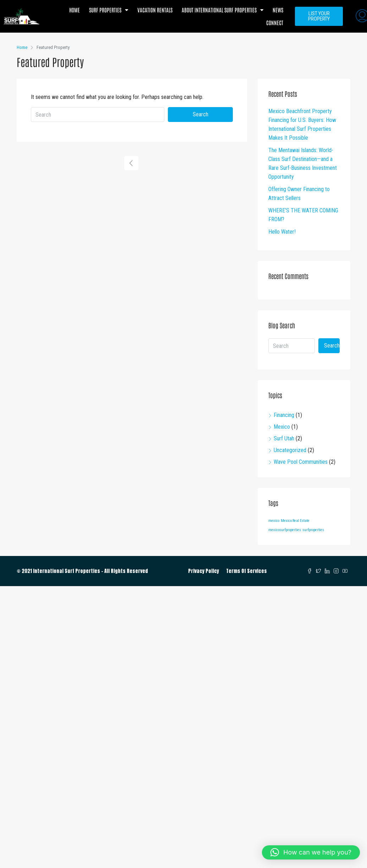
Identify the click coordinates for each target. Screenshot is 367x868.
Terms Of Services (247, 571)
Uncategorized (290, 450)
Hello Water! (282, 232)
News (278, 10)
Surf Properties (109, 10)
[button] (311, 852)
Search (201, 114)
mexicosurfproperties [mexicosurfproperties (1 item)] (285, 530)
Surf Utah (284, 438)
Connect (275, 23)
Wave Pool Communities (301, 462)
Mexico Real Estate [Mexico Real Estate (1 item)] (295, 521)
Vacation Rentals (155, 10)
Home (75, 10)
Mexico (282, 427)
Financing (284, 415)
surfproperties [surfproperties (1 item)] (313, 530)
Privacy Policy (204, 571)
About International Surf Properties (223, 10)
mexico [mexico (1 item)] (274, 521)
